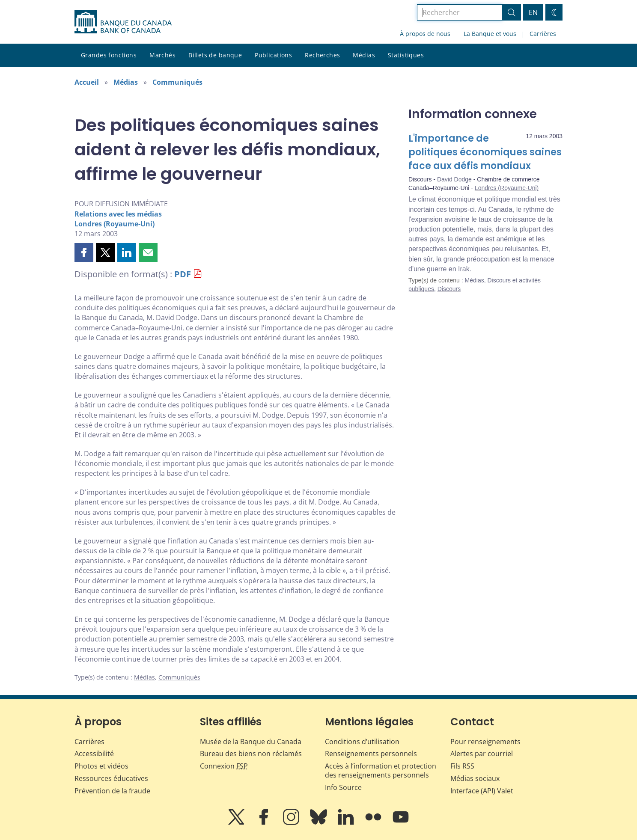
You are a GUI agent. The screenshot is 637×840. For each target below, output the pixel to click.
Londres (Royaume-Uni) (115, 224)
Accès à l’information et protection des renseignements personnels (381, 770)
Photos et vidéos (101, 766)
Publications (273, 55)
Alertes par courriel (482, 754)
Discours (449, 289)
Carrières (543, 34)
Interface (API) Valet (482, 791)
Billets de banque (215, 55)
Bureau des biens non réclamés (251, 754)
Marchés (162, 55)
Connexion (224, 766)
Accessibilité (94, 754)
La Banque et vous (490, 34)
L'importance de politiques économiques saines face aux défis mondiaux (485, 152)
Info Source (343, 787)
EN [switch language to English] (533, 12)
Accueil (87, 82)
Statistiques (406, 55)
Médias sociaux (475, 778)
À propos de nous (425, 34)
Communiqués (177, 82)
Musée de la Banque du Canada (251, 742)
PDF (183, 274)
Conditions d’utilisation (362, 742)
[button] (84, 252)
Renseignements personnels (371, 754)
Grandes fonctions (109, 55)
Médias (364, 55)
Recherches (322, 55)
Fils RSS (462, 766)
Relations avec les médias (118, 214)
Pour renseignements (485, 742)
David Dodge (454, 179)
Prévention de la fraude (112, 791)
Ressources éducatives (111, 778)
